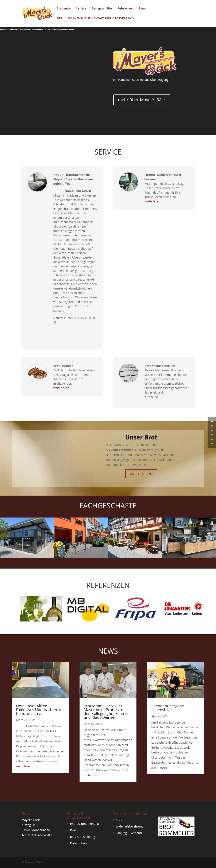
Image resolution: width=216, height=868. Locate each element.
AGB (119, 820)
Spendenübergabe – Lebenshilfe (169, 708)
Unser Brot (141, 437)
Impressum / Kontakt (84, 824)
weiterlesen (152, 201)
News (143, 9)
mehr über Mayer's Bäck (142, 100)
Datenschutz (79, 843)
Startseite (64, 9)
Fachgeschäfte (102, 9)
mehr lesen (24, 766)
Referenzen (126, 9)
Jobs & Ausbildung (82, 837)
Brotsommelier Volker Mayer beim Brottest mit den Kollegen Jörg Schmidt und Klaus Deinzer (107, 712)
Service (81, 9)
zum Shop (151, 397)
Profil (74, 830)
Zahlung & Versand (129, 833)
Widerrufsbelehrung (130, 826)
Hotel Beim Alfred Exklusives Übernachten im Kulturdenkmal (40, 710)
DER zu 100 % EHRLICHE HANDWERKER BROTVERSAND (95, 19)
